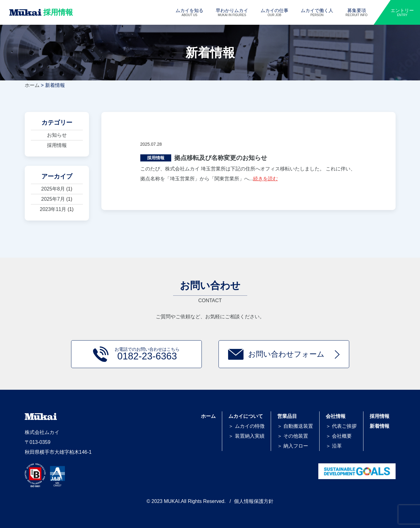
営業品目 (287, 416)
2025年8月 (53, 189)
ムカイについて (246, 416)
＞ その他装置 (293, 436)
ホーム (32, 85)
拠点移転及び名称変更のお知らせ (221, 158)
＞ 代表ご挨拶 (341, 426)
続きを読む (265, 179)
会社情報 (336, 416)
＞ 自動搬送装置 (295, 426)
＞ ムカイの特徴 (246, 426)
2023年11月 (53, 209)
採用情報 (57, 145)
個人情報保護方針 (254, 501)
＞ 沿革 (334, 446)
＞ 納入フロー (293, 446)
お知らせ (57, 135)
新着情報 (380, 426)
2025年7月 (53, 199)
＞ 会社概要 (339, 436)
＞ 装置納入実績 (246, 436)
